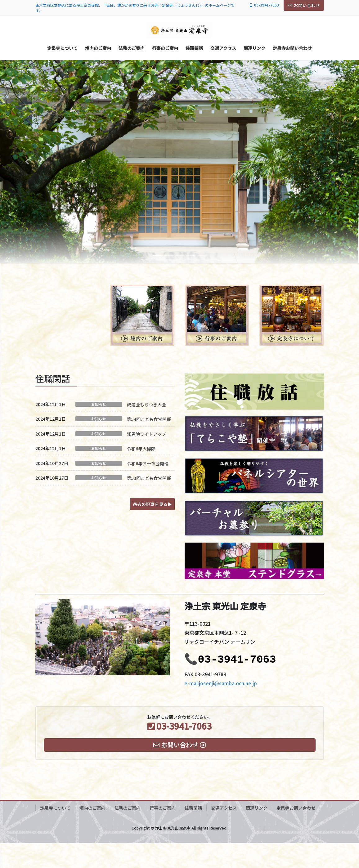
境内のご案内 (92, 808)
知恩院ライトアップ (146, 434)
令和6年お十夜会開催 (148, 463)
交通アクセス (224, 808)
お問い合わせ (304, 5)
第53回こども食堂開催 (149, 478)
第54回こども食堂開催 (149, 419)
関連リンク (257, 808)
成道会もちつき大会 (146, 405)
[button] (27, 161)
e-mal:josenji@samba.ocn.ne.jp (221, 683)
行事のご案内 (163, 808)
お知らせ (99, 404)
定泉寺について (55, 808)
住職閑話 (193, 808)
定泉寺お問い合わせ (296, 808)
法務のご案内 (128, 808)
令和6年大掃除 (141, 449)
